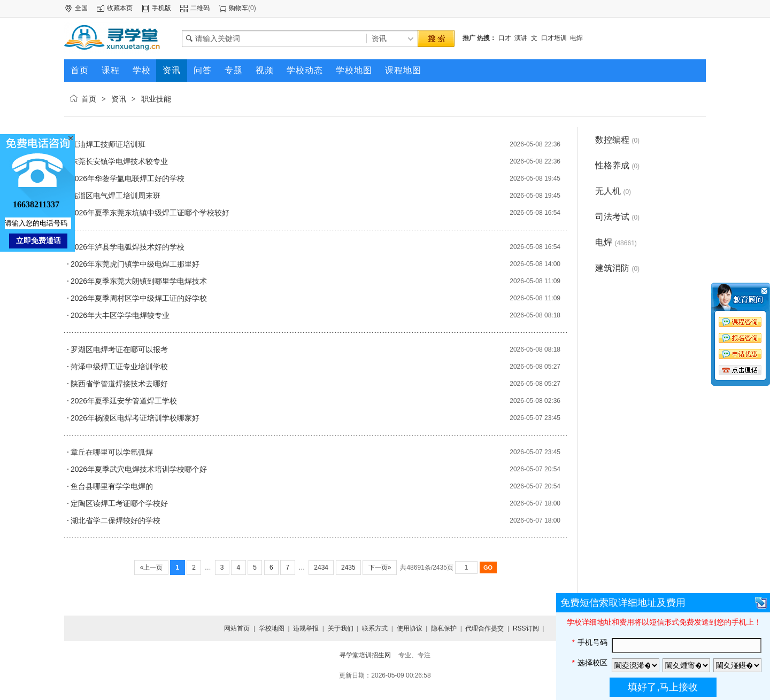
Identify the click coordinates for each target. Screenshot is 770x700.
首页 (89, 99)
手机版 (161, 8)
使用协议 (410, 628)
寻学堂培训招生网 (365, 655)
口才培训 (554, 38)
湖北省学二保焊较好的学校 (115, 520)
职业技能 (156, 99)
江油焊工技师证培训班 (108, 144)
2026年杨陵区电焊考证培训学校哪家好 (135, 418)
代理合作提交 (484, 628)
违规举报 (306, 628)
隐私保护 (444, 628)
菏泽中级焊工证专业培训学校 (119, 367)
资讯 (119, 99)
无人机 (613, 191)
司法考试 (617, 217)
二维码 (200, 8)
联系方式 (375, 628)
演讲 (521, 38)
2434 (321, 567)
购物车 (238, 8)
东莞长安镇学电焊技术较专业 (119, 161)
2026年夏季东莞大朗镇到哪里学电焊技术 (139, 281)
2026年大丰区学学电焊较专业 (120, 315)
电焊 (576, 38)
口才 (505, 38)
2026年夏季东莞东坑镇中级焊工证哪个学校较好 (150, 213)
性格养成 (617, 165)
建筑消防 (617, 268)
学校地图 (272, 628)
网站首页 (237, 628)
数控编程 (617, 140)
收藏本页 (120, 8)
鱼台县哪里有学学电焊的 (112, 486)
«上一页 (151, 567)
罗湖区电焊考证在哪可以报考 (119, 349)
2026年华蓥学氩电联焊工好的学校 (128, 178)
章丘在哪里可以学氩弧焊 (112, 452)
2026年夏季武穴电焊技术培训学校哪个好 (139, 469)
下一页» (379, 567)
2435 (348, 567)
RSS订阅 (526, 628)
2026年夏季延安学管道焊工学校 (124, 401)
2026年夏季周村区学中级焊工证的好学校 (139, 298)
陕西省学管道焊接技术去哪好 (119, 384)
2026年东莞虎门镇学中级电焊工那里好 (135, 264)
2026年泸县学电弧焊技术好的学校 (128, 247)
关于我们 (341, 628)
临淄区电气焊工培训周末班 (115, 196)
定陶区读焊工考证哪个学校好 (119, 503)
